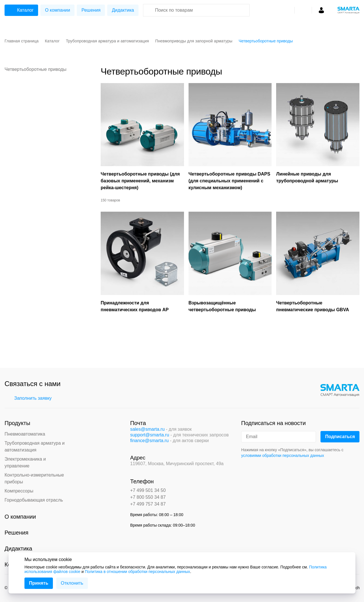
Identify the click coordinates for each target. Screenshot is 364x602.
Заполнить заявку (29, 398)
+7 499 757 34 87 (148, 504)
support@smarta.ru (150, 435)
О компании (57, 10)
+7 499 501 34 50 (148, 490)
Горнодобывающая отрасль (34, 500)
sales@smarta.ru (147, 429)
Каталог (21, 10)
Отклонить (72, 583)
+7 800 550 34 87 (148, 497)
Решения (91, 10)
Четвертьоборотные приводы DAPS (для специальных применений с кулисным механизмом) (229, 181)
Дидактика (123, 10)
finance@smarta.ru (149, 441)
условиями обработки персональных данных (283, 455)
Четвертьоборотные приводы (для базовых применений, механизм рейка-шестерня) (140, 181)
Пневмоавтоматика (25, 434)
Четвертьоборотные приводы (35, 69)
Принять (39, 583)
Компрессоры (19, 491)
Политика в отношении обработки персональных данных (137, 572)
